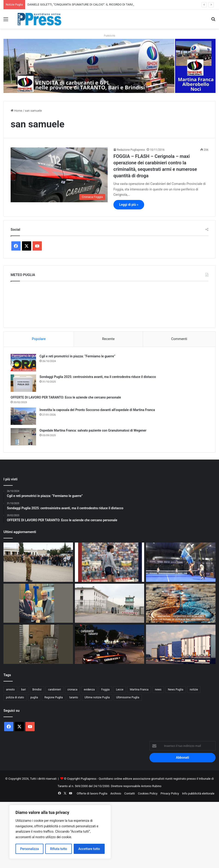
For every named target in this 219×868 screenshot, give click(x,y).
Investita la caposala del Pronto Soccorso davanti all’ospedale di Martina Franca (97, 410)
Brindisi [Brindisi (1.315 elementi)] (37, 690)
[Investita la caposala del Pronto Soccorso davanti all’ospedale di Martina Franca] (23, 416)
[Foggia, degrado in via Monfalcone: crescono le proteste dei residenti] (38, 644)
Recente (108, 339)
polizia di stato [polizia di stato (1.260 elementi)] (15, 697)
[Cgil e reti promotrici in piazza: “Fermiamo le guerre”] (23, 363)
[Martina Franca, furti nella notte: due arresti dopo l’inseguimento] (110, 644)
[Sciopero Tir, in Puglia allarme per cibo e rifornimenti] (181, 644)
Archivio (116, 793)
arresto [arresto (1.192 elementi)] (10, 690)
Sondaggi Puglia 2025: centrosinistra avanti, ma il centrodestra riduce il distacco (98, 377)
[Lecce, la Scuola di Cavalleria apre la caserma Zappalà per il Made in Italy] (38, 562)
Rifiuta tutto (59, 849)
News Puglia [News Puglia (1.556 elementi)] (176, 690)
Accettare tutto (89, 849)
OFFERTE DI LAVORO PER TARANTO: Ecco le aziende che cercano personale (66, 397)
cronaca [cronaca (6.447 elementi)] (72, 690)
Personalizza (29, 849)
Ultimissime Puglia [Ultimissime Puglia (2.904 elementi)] (128, 697)
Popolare (39, 339)
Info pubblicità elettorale (198, 793)
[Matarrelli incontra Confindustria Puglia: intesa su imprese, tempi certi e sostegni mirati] (38, 603)
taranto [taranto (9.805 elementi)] (74, 697)
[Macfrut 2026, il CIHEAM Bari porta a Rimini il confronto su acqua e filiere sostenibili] (181, 603)
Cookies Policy (148, 793)
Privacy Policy (170, 793)
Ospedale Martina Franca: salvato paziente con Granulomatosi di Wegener (93, 430)
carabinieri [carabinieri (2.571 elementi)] (55, 690)
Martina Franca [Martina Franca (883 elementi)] (139, 690)
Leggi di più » (129, 205)
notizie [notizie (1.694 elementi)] (194, 690)
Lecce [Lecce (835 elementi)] (120, 690)
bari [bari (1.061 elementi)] (24, 690)
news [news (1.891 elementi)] (158, 690)
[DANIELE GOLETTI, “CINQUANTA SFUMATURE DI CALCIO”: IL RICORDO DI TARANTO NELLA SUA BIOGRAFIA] (110, 562)
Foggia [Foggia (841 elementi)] (105, 690)
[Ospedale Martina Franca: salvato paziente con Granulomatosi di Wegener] (23, 437)
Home (16, 111)
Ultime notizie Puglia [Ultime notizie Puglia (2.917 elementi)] (97, 697)
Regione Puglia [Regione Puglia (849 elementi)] (54, 697)
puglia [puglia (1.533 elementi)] (34, 697)
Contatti (130, 793)
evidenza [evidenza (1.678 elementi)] (89, 690)
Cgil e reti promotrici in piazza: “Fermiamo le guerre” (77, 356)
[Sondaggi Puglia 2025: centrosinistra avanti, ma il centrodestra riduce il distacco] (23, 383)
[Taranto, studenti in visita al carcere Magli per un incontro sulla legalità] (110, 603)
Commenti (179, 339)
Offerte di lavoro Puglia (92, 793)
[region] (60, 832)
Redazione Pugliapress (131, 150)
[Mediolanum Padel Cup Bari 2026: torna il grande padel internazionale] (181, 562)
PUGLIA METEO (109, 303)
